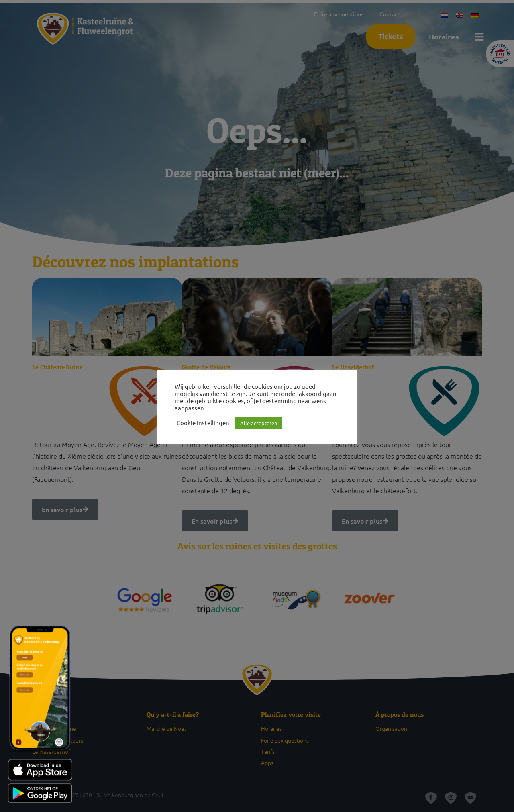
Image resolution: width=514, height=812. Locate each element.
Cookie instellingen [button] (203, 423)
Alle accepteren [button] (259, 423)
